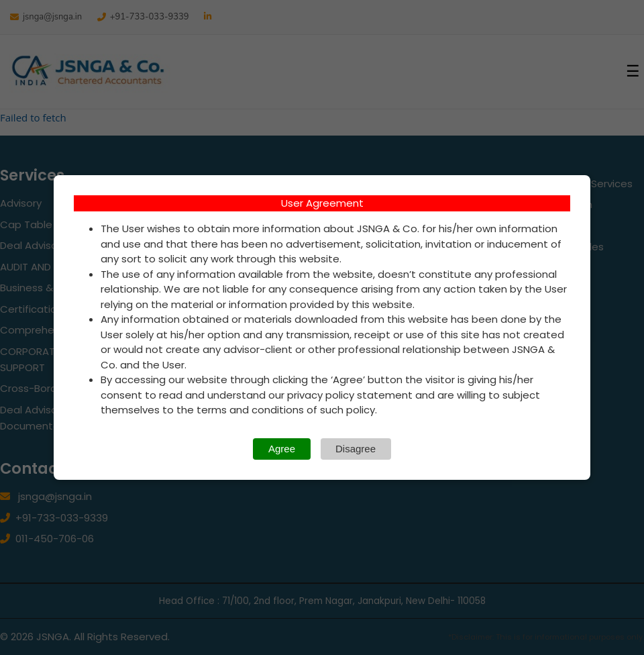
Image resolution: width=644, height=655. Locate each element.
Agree (282, 449)
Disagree (356, 449)
